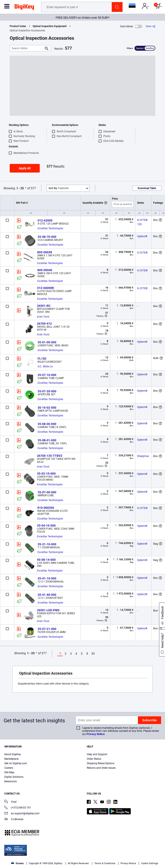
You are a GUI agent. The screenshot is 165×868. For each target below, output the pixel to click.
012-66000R (46, 288)
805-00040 (45, 270)
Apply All (25, 168)
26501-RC (44, 306)
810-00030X (46, 508)
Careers (9, 768)
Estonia (17, 863)
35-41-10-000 (47, 578)
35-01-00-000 (47, 342)
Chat (10, 802)
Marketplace (11, 759)
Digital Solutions (14, 777)
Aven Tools (43, 317)
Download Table (147, 188)
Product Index (18, 26)
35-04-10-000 (46, 526)
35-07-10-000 (47, 375)
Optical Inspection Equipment (50, 26)
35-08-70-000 (47, 237)
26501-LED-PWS (48, 610)
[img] (24, 8)
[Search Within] (27, 48)
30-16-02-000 (47, 408)
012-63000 (45, 220)
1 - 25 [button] (20, 188)
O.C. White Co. (46, 367)
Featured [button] (59, 188)
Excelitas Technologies (50, 228)
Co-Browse (14, 820)
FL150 (42, 359)
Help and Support (97, 754)
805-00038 (45, 252)
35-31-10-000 (47, 544)
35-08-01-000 (47, 440)
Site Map (9, 772)
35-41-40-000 (47, 595)
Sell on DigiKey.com (16, 763)
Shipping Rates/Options (101, 763)
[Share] (150, 26)
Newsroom (11, 781)
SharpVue (143, 456)
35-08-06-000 (47, 424)
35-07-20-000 (47, 391)
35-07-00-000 (47, 492)
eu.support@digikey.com (22, 814)
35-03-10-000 (46, 474)
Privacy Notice (96, 734)
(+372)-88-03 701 (18, 808)
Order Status (94, 759)
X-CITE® (142, 253)
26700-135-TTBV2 (50, 456)
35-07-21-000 (47, 629)
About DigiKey (13, 754)
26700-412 (44, 324)
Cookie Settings (150, 863)
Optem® (142, 236)
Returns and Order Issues (101, 768)
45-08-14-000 (46, 560)
